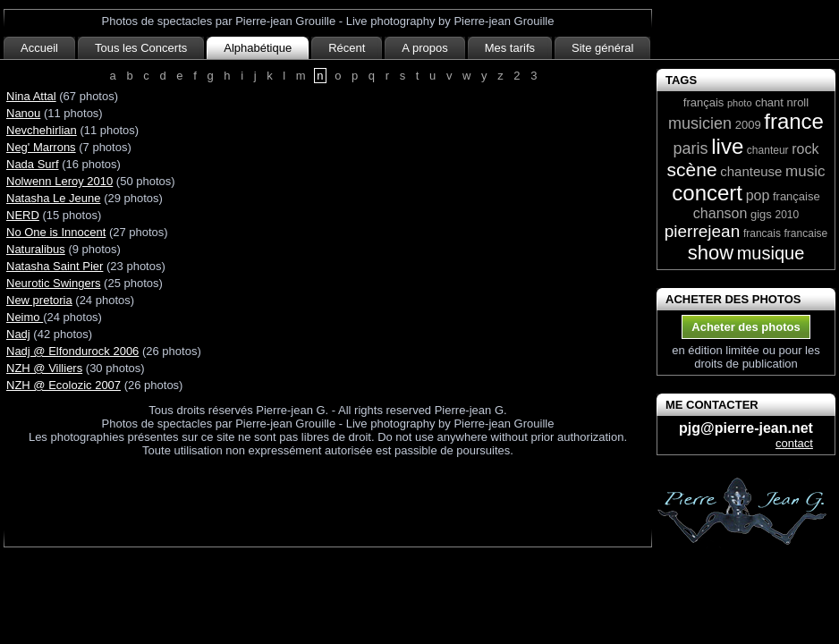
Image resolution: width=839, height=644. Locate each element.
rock (805, 149)
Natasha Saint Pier (55, 266)
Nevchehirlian (42, 130)
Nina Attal (31, 96)
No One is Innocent (56, 232)
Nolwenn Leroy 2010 (59, 181)
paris (691, 148)
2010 (787, 215)
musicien (700, 123)
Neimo (25, 317)
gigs (761, 214)
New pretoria (39, 300)
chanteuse (751, 171)
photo (740, 103)
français (704, 102)
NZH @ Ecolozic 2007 (64, 385)
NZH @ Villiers (44, 368)
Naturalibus (36, 249)
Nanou (23, 113)
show (711, 253)
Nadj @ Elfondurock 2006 (72, 351)
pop (758, 195)
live (727, 146)
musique (771, 253)
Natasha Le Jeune (54, 198)
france (794, 121)
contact (794, 443)
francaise (806, 233)
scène (692, 169)
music (805, 171)
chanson (720, 213)
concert (707, 193)
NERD (23, 215)
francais (762, 233)
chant (769, 102)
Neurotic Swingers (54, 283)
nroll (798, 102)
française (797, 196)
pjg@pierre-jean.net (746, 428)
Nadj (18, 334)
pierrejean (703, 231)
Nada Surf (33, 164)
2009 (748, 125)
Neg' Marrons (41, 147)
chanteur (768, 150)
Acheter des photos (746, 327)
